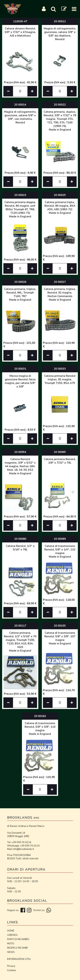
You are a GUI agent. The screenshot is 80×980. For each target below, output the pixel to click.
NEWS (11, 952)
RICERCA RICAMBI (17, 948)
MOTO (11, 944)
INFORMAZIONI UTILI (19, 959)
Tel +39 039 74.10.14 (19, 842)
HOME (11, 931)
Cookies (12, 970)
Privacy (11, 966)
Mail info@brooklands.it (20, 849)
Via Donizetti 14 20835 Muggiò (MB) (18, 834)
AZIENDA (12, 935)
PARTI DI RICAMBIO (18, 939)
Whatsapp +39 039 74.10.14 (23, 846)
